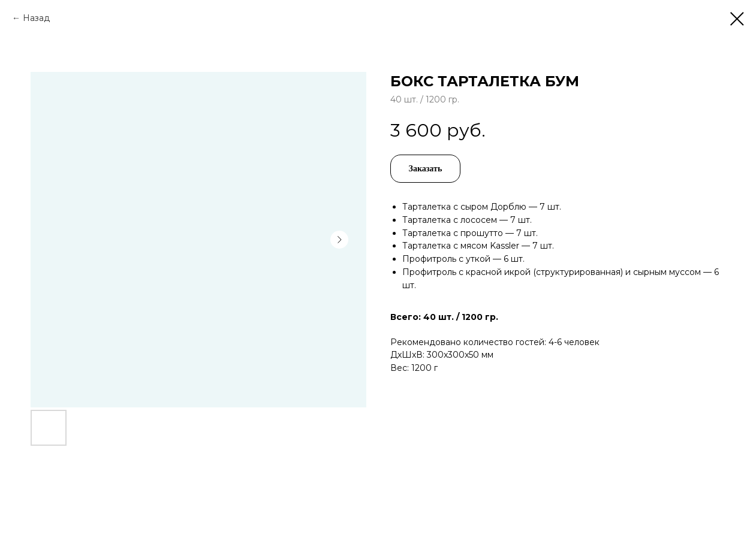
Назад (36, 18)
